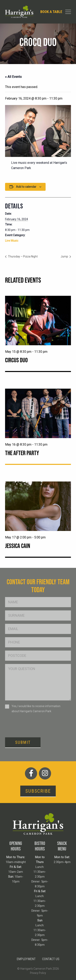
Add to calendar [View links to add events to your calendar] (26, 187)
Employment (26, 959)
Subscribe (38, 791)
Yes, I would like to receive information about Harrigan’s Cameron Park (36, 709)
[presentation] (36, 725)
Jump (65, 256)
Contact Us (51, 959)
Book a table (51, 12)
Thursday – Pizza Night (22, 256)
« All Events (13, 77)
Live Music (12, 241)
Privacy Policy (38, 973)
